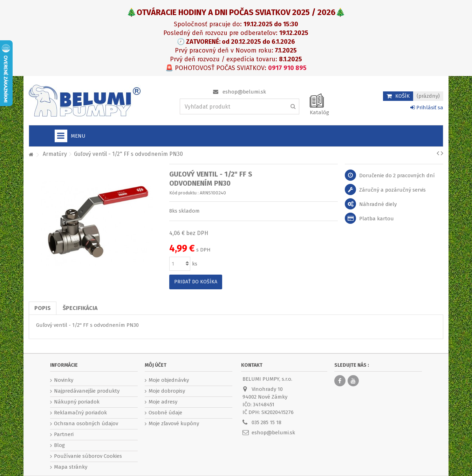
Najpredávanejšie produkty (87, 391)
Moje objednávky (169, 380)
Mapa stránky (71, 467)
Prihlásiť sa (427, 108)
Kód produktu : (184, 193)
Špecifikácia (80, 308)
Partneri (64, 434)
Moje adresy (163, 402)
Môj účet (156, 365)
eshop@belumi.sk (244, 92)
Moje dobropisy (167, 391)
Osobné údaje (165, 413)
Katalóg (319, 112)
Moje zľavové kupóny (174, 423)
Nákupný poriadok (77, 402)
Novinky (64, 380)
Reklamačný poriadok (80, 413)
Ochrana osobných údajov (86, 423)
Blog (59, 445)
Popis (43, 308)
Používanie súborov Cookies (88, 456)
